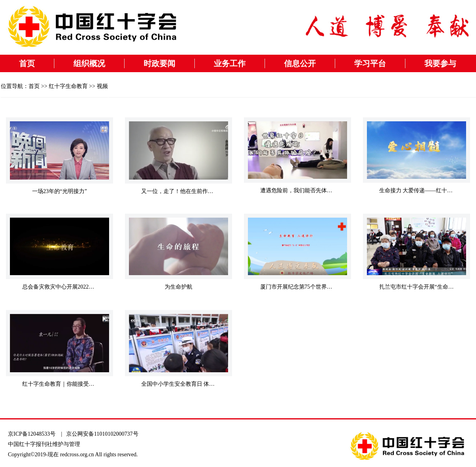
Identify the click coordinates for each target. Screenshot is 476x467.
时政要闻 (159, 63)
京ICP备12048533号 (32, 434)
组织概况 (89, 63)
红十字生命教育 (68, 86)
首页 (27, 63)
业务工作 (230, 63)
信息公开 (300, 63)
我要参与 (440, 63)
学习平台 (370, 63)
